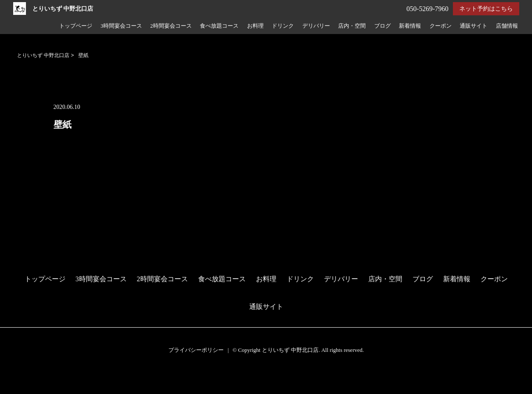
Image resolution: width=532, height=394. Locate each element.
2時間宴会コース (171, 26)
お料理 (255, 26)
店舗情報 (507, 26)
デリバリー (316, 26)
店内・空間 (352, 26)
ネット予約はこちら (486, 9)
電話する (14, 389)
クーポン (441, 26)
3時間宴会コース (121, 26)
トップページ (76, 26)
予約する (15, 378)
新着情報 (410, 26)
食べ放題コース (219, 26)
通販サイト (474, 26)
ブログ (383, 26)
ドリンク (283, 26)
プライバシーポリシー (196, 350)
